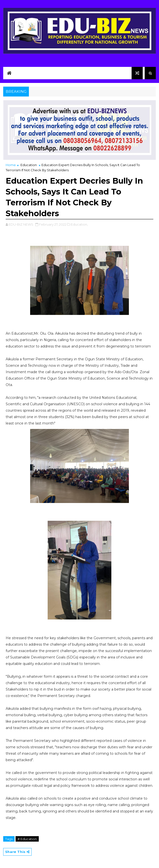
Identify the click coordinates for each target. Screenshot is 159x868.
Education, (79, 224)
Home (11, 165)
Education (29, 165)
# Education (27, 839)
